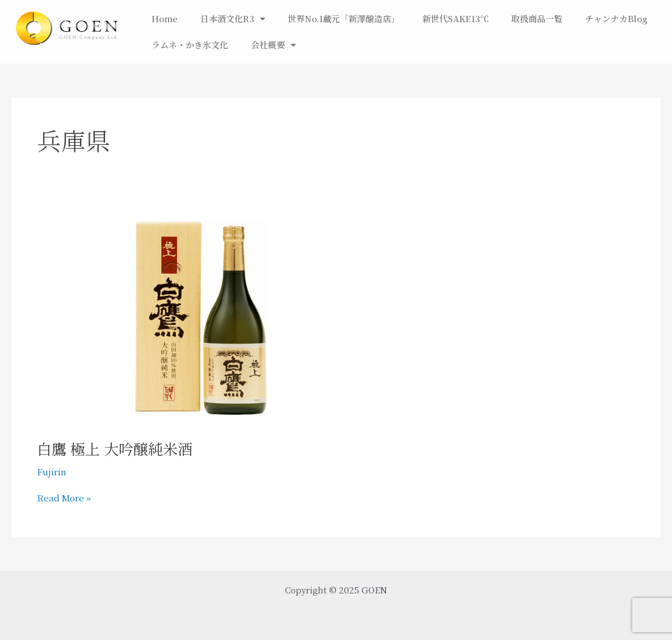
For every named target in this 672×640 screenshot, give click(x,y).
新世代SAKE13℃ (455, 18)
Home (165, 18)
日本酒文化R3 (233, 19)
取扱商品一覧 (537, 18)
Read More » (64, 497)
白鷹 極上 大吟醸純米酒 (115, 448)
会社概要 (273, 45)
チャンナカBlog (616, 18)
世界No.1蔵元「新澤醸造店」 (344, 18)
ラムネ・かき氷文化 (190, 45)
